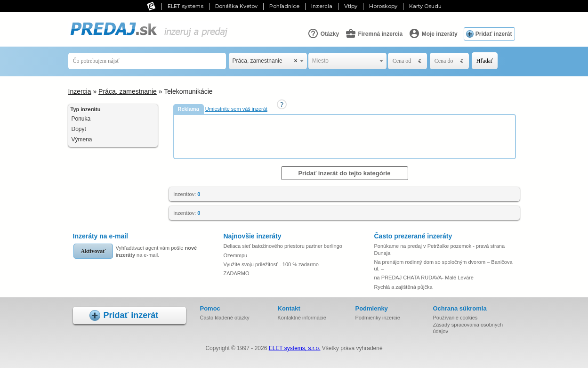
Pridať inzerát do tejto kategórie (344, 173)
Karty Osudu (425, 6)
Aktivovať (93, 251)
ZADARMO (237, 273)
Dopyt (79, 129)
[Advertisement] (346, 136)
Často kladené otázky (225, 318)
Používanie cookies (455, 318)
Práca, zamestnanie (128, 91)
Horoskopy (383, 6)
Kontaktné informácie (302, 318)
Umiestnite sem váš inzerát (236, 109)
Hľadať (485, 61)
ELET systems (185, 6)
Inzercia (322, 6)
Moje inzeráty (433, 33)
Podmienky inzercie (378, 318)
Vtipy (351, 6)
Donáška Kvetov (236, 6)
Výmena (82, 139)
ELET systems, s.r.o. (295, 348)
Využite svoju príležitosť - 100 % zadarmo (271, 264)
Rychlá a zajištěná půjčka (403, 287)
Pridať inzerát (494, 34)
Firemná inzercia (374, 33)
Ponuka (81, 119)
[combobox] (268, 61)
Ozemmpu (236, 255)
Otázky (323, 33)
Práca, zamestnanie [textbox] (265, 61)
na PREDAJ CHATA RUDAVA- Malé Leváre (424, 278)
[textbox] (347, 61)
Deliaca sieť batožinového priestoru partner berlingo (283, 246)
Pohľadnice (284, 6)
